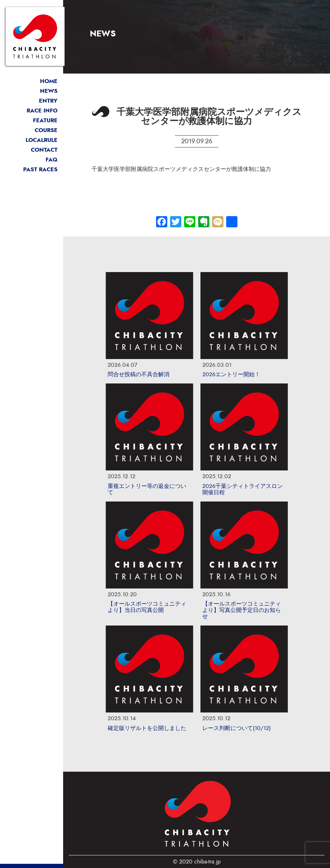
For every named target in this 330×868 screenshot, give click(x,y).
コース (32, 130)
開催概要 (32, 111)
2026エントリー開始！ (231, 374)
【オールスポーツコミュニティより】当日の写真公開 (147, 607)
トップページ (32, 81)
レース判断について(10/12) (237, 728)
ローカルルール (32, 140)
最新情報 (32, 91)
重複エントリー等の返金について (147, 489)
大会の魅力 (32, 120)
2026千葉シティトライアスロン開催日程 (243, 489)
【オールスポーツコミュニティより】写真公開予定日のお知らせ (242, 610)
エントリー (32, 101)
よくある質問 (32, 160)
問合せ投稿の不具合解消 (139, 374)
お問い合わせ (32, 150)
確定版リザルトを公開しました (147, 728)
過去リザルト (32, 170)
